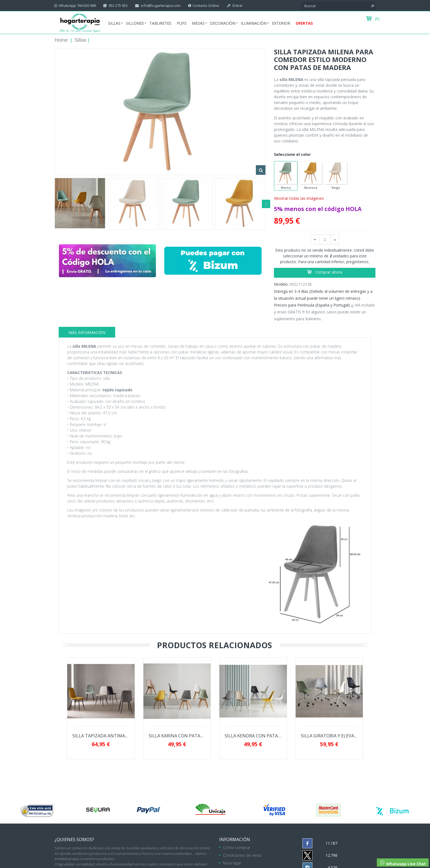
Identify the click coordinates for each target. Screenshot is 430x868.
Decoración (223, 23)
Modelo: (281, 284)
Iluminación (254, 23)
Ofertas (304, 23)
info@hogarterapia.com (160, 5)
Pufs (182, 23)
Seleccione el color (293, 154)
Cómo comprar (237, 848)
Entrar (237, 5)
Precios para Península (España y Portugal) (312, 305)
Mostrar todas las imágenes (299, 198)
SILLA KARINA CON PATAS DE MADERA (177, 736)
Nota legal (232, 863)
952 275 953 (118, 5)
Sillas (114, 23)
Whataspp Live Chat (403, 863)
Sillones (135, 23)
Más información (87, 332)
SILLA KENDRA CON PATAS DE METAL (253, 736)
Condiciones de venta (242, 855)
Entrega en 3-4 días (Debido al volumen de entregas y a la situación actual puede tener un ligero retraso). (323, 295)
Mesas (198, 23)
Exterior (281, 23)
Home (61, 40)
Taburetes (160, 23)
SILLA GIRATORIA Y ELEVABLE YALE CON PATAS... (329, 736)
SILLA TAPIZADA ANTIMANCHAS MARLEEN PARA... (101, 736)
